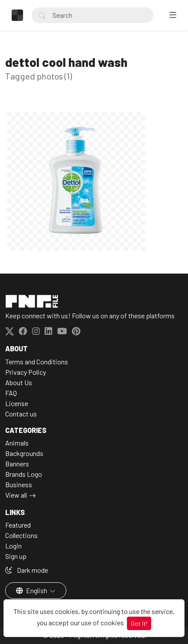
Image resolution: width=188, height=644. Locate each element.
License (17, 403)
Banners (17, 464)
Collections (21, 535)
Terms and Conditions (37, 362)
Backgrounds (24, 453)
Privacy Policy (26, 372)
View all (16, 495)
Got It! (139, 623)
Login (13, 546)
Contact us (21, 414)
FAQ (11, 393)
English (32, 590)
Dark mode (27, 570)
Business (19, 484)
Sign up (16, 556)
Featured (18, 525)
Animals (17, 443)
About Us (19, 382)
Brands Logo (24, 474)
